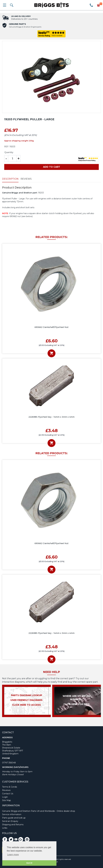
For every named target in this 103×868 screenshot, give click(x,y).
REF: (7, 147)
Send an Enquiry (10, 821)
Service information (12, 814)
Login (5, 797)
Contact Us (8, 794)
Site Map (6, 800)
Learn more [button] (13, 855)
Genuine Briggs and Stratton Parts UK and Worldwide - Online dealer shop (39, 811)
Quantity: (9, 152)
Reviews (26, 179)
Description (10, 179)
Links (5, 828)
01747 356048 (9, 763)
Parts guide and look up (14, 818)
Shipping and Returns (13, 825)
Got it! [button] (29, 863)
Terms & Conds (10, 787)
